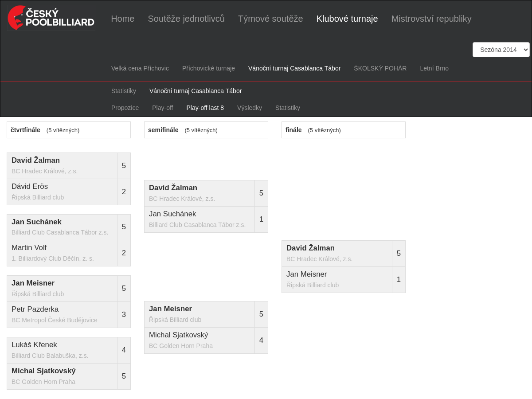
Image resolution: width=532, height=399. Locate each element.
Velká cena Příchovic (140, 68)
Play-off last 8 (205, 108)
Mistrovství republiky (432, 18)
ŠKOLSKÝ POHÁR (380, 68)
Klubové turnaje (347, 18)
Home (123, 18)
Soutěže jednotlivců (186, 18)
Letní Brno (434, 68)
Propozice (125, 108)
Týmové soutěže (271, 18)
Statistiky (124, 91)
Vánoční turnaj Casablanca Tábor (294, 68)
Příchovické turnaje (209, 68)
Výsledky (250, 108)
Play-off (162, 108)
